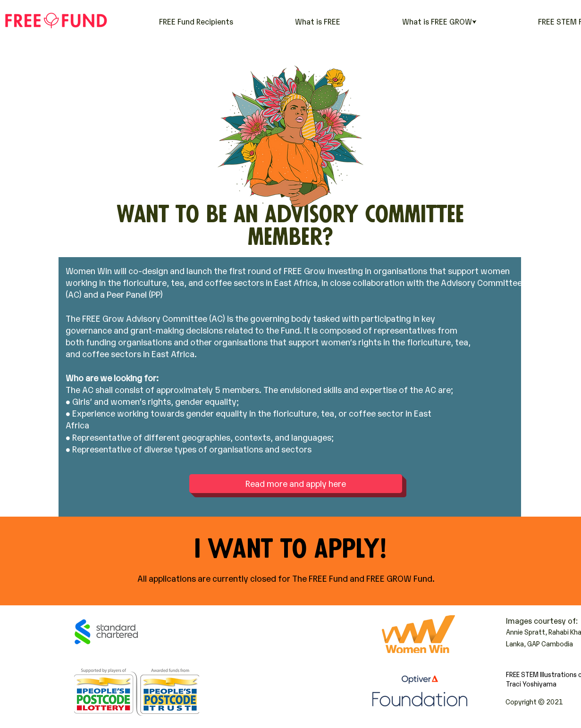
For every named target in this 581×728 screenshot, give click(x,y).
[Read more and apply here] (296, 484)
